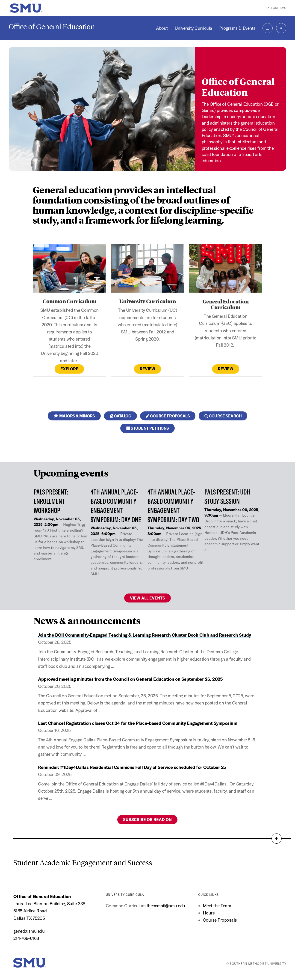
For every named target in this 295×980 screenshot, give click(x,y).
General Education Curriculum (226, 304)
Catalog (121, 416)
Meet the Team (217, 906)
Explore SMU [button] (276, 8)
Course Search (223, 416)
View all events (147, 598)
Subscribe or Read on (147, 820)
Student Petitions (147, 428)
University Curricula (193, 28)
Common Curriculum (69, 301)
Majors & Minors (74, 416)
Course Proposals (168, 416)
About (162, 28)
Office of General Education (52, 27)
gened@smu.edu (29, 931)
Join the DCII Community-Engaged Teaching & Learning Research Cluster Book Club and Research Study (145, 635)
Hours (209, 913)
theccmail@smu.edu (166, 906)
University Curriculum (148, 301)
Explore (69, 369)
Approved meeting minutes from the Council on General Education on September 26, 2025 (130, 679)
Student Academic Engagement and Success (83, 863)
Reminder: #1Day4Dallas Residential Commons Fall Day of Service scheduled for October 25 (132, 767)
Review (147, 369)
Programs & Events (237, 28)
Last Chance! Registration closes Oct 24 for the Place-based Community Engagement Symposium (138, 723)
